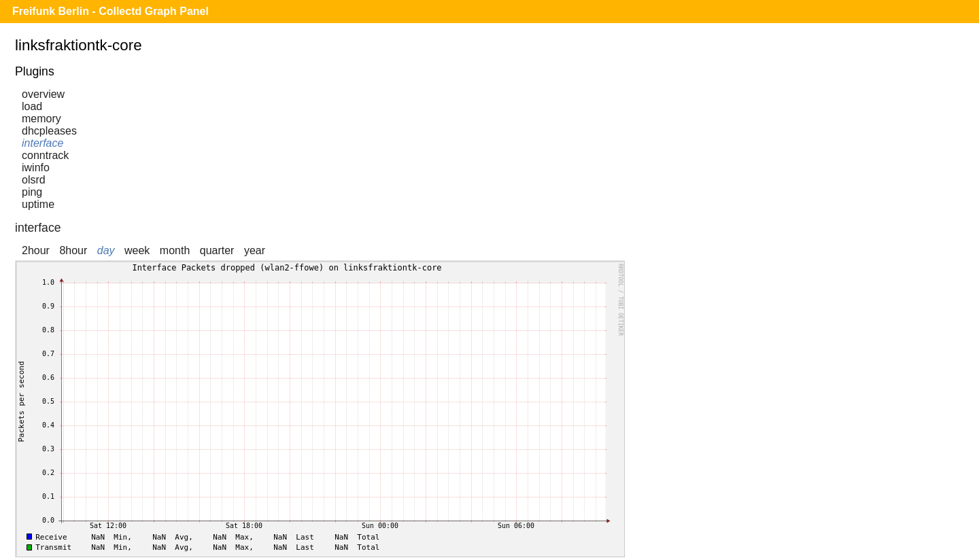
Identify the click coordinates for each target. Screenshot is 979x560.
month (175, 250)
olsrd (34, 180)
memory (41, 119)
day (106, 250)
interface (42, 143)
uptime (38, 204)
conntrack (45, 155)
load (32, 106)
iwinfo (36, 168)
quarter (217, 250)
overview (43, 94)
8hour (73, 250)
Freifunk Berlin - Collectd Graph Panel (110, 11)
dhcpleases (49, 131)
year (255, 250)
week (137, 250)
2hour (36, 250)
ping (32, 192)
